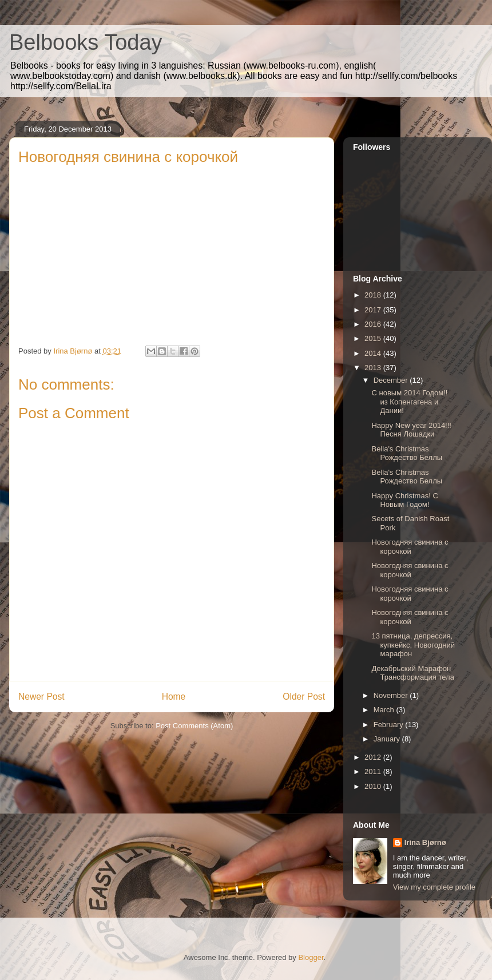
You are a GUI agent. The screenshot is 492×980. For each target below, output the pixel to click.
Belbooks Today (86, 42)
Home (174, 697)
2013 (374, 368)
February (390, 725)
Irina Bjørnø (425, 842)
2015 (374, 338)
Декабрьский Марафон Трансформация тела (412, 673)
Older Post (304, 697)
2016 (374, 324)
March (385, 710)
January (388, 739)
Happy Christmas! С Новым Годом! (404, 500)
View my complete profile (434, 887)
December (392, 380)
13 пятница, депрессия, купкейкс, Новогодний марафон (413, 645)
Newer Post (41, 697)
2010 (374, 786)
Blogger (311, 957)
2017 (374, 310)
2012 (374, 757)
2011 (374, 771)
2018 (374, 295)
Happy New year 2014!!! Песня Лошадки (411, 430)
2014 (374, 353)
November (392, 695)
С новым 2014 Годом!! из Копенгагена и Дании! (409, 402)
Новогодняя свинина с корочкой (410, 547)
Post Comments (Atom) (194, 726)
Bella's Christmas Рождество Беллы (407, 453)
